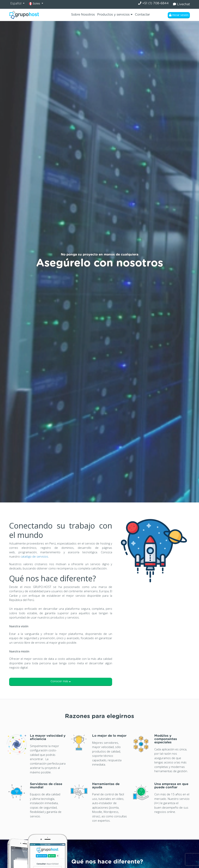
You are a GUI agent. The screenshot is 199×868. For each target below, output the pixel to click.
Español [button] (16, 3)
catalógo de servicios (34, 556)
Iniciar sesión (179, 15)
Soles (35, 4)
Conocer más (61, 681)
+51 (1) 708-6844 (153, 3)
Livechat (181, 4)
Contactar (142, 15)
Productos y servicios (115, 15)
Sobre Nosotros (83, 15)
